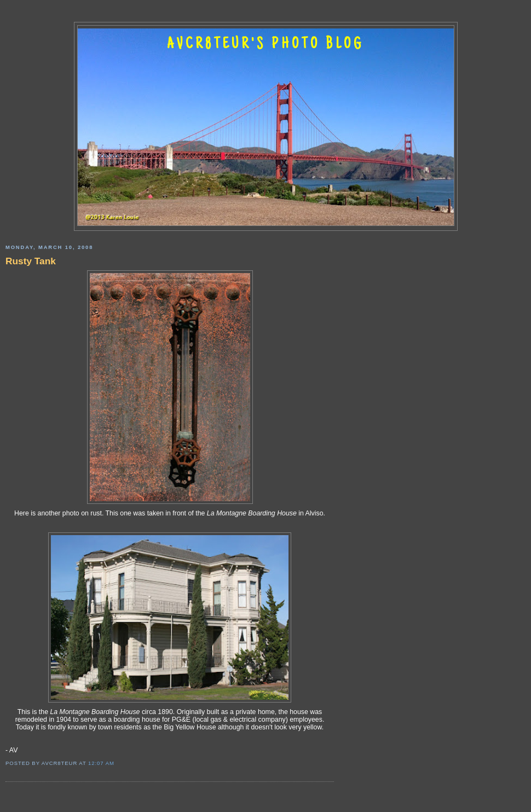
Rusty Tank (31, 261)
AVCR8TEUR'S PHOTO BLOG (265, 45)
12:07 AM (101, 763)
